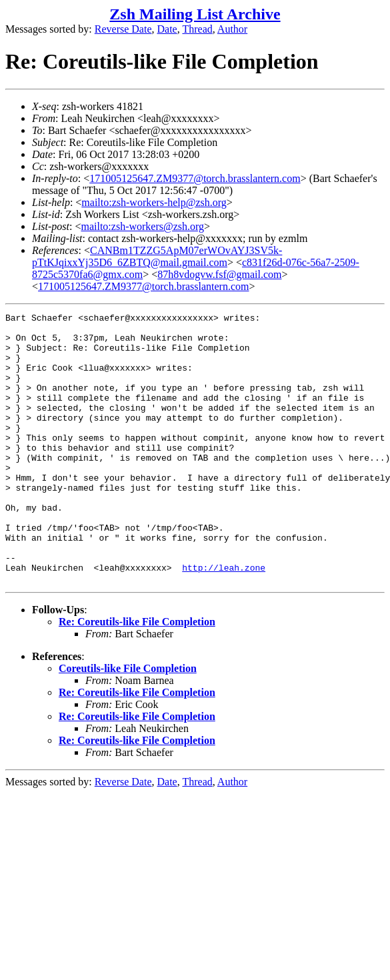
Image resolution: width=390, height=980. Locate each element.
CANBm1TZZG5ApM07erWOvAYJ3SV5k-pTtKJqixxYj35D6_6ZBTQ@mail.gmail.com (157, 256)
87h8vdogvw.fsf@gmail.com (219, 274)
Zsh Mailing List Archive (195, 14)
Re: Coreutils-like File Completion (137, 676)
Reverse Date (123, 29)
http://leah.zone (224, 619)
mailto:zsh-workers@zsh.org (142, 226)
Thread (197, 29)
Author (232, 29)
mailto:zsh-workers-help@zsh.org (154, 202)
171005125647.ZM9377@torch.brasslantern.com (195, 178)
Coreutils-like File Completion (128, 722)
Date (167, 29)
